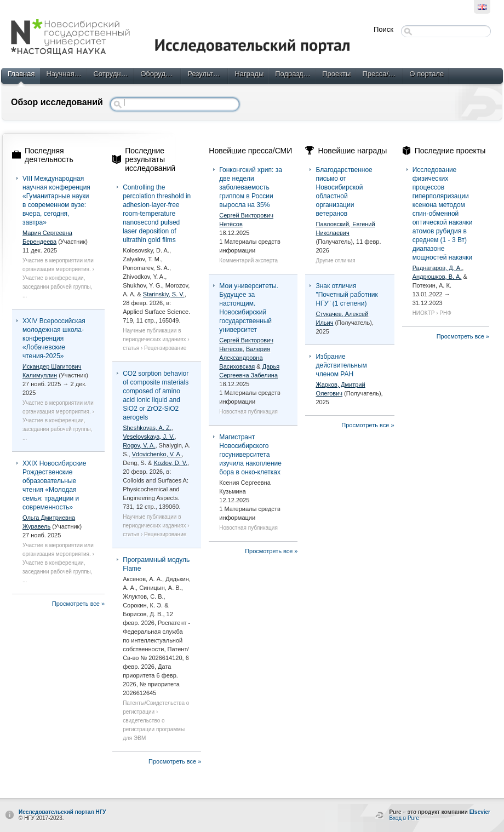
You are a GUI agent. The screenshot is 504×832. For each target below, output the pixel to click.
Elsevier (480, 812)
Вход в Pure (404, 818)
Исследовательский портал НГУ (62, 812)
